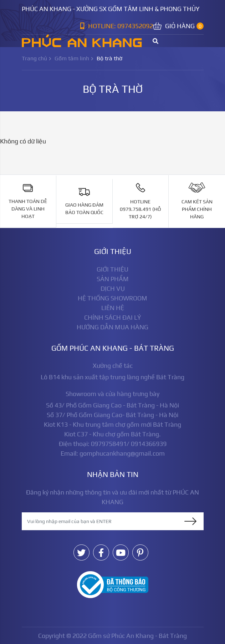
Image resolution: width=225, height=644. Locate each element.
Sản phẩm (113, 279)
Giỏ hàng (178, 26)
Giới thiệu (113, 269)
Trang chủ (34, 58)
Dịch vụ (113, 288)
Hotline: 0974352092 (117, 26)
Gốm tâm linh (72, 58)
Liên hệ (113, 308)
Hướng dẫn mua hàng (113, 327)
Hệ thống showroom (113, 298)
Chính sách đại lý (113, 317)
